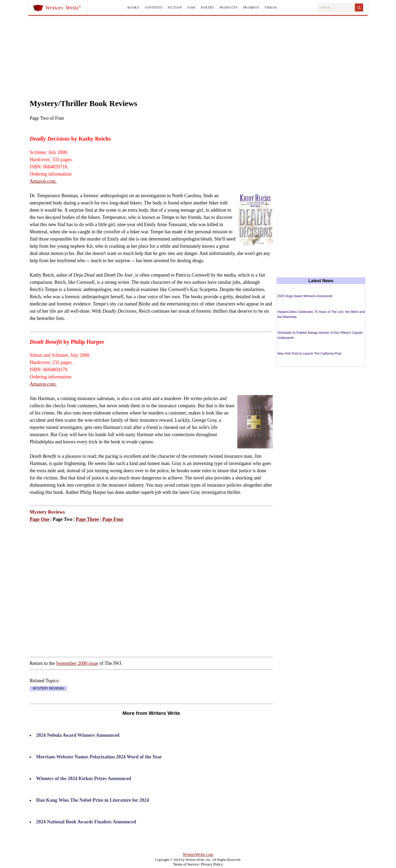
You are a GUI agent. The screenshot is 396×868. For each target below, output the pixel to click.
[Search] (359, 7)
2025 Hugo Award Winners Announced (305, 296)
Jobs (191, 7)
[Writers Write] (60, 7)
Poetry (208, 7)
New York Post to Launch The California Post (309, 354)
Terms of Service (186, 864)
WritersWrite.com (198, 855)
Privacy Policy (212, 864)
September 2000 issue (77, 663)
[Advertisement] (198, 52)
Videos (271, 7)
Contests (154, 7)
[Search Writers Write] (337, 8)
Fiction (175, 7)
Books (133, 7)
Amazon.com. (43, 181)
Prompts (251, 7)
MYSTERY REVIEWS (48, 688)
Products (229, 7)
